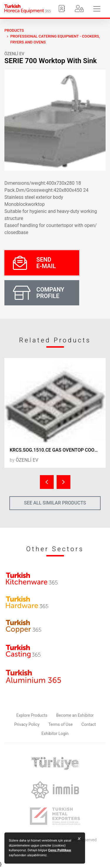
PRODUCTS (14, 30)
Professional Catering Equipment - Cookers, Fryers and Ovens (55, 39)
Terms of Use (61, 724)
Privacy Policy (27, 724)
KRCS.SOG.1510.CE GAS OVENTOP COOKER (56, 450)
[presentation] (47, 482)
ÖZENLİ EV (14, 54)
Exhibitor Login (55, 734)
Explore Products (32, 715)
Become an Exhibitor (75, 715)
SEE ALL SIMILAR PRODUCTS (55, 503)
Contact (89, 724)
